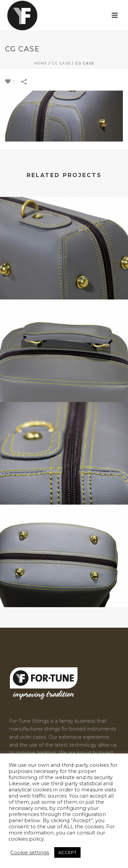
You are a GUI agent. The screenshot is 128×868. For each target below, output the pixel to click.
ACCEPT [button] (67, 852)
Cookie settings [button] (30, 853)
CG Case (61, 63)
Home (41, 63)
